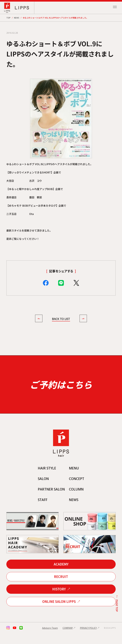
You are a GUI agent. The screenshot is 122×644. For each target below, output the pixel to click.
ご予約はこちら (61, 390)
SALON (42, 489)
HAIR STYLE (46, 478)
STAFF (42, 510)
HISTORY (59, 600)
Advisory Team (50, 639)
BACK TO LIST (61, 319)
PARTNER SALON (51, 500)
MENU (75, 478)
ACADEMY (61, 575)
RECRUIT (61, 587)
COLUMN (77, 500)
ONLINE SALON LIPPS (59, 612)
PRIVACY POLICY (88, 639)
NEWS (17, 18)
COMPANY (68, 639)
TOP (8, 18)
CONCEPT (77, 489)
